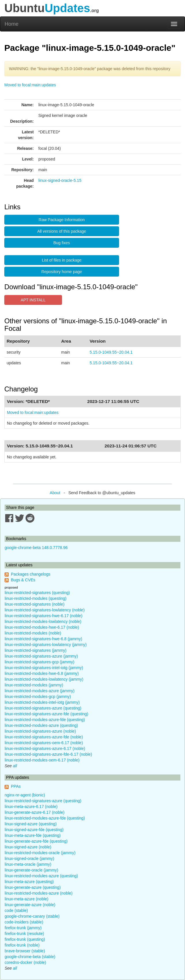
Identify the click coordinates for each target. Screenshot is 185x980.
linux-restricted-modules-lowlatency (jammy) (44, 679)
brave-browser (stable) (25, 951)
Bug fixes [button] (62, 243)
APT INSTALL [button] (33, 300)
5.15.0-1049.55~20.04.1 (111, 352)
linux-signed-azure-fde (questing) (34, 830)
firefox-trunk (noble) (22, 945)
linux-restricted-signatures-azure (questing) (43, 708)
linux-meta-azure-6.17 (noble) (31, 807)
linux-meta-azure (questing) (29, 882)
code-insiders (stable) (24, 922)
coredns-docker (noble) (25, 962)
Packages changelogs (31, 574)
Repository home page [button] (62, 272)
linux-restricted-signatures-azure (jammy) (41, 656)
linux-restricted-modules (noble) (33, 633)
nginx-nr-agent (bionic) (25, 795)
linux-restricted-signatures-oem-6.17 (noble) (44, 743)
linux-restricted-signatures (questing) (37, 593)
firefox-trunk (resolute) (24, 934)
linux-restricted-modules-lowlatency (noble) (43, 621)
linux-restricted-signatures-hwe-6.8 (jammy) (43, 639)
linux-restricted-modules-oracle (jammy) (40, 853)
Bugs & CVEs (23, 580)
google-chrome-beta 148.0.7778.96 (36, 548)
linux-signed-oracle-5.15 (60, 180)
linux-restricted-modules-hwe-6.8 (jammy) (42, 673)
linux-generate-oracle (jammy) (31, 870)
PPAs (16, 786)
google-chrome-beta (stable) (30, 957)
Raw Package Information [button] (62, 220)
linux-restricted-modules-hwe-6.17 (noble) (42, 627)
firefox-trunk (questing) (25, 939)
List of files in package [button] (62, 260)
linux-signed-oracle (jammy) (29, 858)
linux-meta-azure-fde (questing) (33, 835)
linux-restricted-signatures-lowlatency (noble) (45, 610)
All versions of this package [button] (62, 231)
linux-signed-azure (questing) (31, 824)
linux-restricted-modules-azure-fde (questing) (45, 720)
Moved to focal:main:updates (30, 85)
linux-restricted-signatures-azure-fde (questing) (46, 714)
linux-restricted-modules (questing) (36, 598)
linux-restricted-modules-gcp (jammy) (38, 697)
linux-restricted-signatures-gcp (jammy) (39, 662)
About (55, 493)
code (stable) (16, 910)
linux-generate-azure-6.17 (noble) (35, 812)
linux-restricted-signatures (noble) (35, 604)
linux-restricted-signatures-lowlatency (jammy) (46, 645)
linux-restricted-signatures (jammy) (36, 650)
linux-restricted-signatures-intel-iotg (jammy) (44, 668)
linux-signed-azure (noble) (28, 847)
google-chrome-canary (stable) (32, 916)
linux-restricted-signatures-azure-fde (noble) (44, 737)
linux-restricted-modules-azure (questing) (41, 725)
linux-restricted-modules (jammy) (34, 685)
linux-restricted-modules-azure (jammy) (40, 691)
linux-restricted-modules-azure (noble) (39, 893)
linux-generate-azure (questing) (33, 887)
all (15, 766)
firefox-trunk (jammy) (23, 928)
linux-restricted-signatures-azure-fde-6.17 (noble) (48, 754)
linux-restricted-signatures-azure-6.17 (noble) (45, 748)
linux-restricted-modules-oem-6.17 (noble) (42, 760)
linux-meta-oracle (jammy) (28, 864)
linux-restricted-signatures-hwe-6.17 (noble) (44, 616)
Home (12, 24)
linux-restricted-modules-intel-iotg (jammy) (42, 702)
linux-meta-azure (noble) (27, 899)
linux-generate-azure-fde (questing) (36, 841)
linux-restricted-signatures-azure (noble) (40, 731)
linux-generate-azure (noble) (30, 905)
